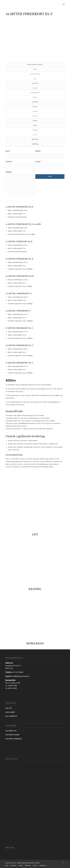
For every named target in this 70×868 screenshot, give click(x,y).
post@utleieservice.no (28, 423)
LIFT (35, 534)
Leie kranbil (10, 712)
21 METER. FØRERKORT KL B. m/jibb (23, 224)
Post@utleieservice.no (20, 676)
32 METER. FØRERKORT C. (18, 311)
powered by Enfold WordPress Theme (28, 863)
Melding (9, 172)
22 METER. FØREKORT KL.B (19, 241)
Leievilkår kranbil (12, 735)
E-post (38, 162)
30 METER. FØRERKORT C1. (19, 293)
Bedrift (38, 151)
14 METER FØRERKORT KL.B (19, 207)
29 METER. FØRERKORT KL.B (20, 276)
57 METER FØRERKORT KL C (19, 363)
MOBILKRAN (35, 643)
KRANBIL (35, 589)
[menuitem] (7, 865)
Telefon (9, 162)
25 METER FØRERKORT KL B (19, 259)
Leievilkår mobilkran (14, 739)
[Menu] (64, 4)
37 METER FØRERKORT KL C (19, 328)
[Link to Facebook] (63, 863)
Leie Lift (9, 708)
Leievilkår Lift (11, 731)
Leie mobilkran (11, 716)
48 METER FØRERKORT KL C (19, 345)
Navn (8, 151)
